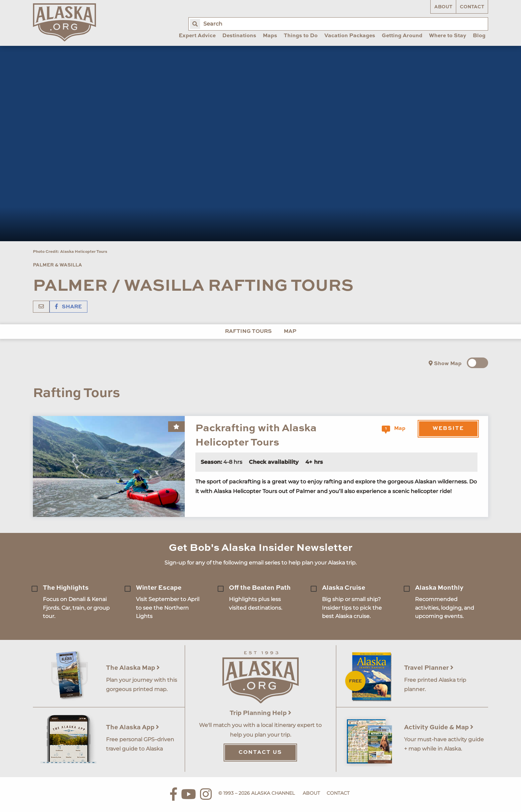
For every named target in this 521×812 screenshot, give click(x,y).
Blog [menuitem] (479, 36)
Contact (472, 7)
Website (448, 429)
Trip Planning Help (260, 713)
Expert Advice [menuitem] (197, 36)
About (443, 7)
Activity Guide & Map (439, 727)
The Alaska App (133, 727)
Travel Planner (429, 668)
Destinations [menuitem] (239, 36)
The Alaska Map (133, 668)
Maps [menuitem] (270, 36)
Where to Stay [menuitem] (448, 36)
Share (68, 307)
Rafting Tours (248, 332)
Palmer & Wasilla (57, 265)
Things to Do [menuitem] (301, 36)
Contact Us (260, 753)
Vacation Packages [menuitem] (350, 36)
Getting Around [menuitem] (402, 36)
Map (290, 332)
